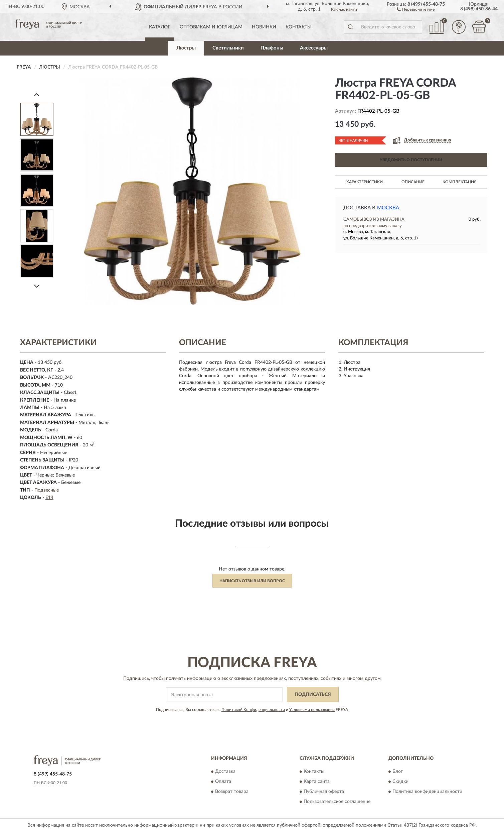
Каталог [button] (160, 27)
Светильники (228, 48)
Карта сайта (317, 782)
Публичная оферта (324, 792)
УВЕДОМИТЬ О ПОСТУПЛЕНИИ (411, 160)
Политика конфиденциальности (427, 792)
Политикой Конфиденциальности (253, 710)
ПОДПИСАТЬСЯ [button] (313, 695)
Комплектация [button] (460, 182)
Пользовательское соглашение (337, 802)
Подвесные (47, 490)
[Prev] (37, 94)
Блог (398, 771)
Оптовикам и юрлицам (211, 27)
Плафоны (272, 48)
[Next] (37, 286)
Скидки (400, 782)
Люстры (186, 48)
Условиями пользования (312, 710)
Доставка (225, 771)
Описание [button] (413, 182)
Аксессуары (314, 48)
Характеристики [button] (365, 182)
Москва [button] (388, 208)
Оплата (223, 782)
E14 (49, 498)
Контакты (299, 27)
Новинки (264, 27)
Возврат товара (232, 792)
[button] (416, 9)
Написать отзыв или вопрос (252, 581)
